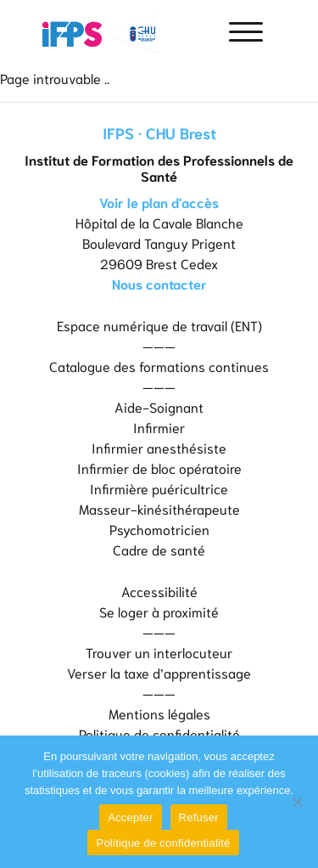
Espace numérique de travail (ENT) (159, 325)
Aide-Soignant (159, 406)
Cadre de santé (159, 549)
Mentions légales (159, 713)
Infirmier (159, 427)
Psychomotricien (159, 529)
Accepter (130, 817)
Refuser (199, 817)
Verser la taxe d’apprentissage (159, 672)
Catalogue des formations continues (159, 366)
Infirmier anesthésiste (159, 447)
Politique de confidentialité (159, 733)
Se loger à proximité (159, 611)
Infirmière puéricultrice (159, 488)
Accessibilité (159, 591)
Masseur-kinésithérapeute (159, 508)
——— (159, 345)
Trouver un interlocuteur (159, 652)
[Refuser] (297, 802)
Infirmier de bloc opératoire (159, 468)
